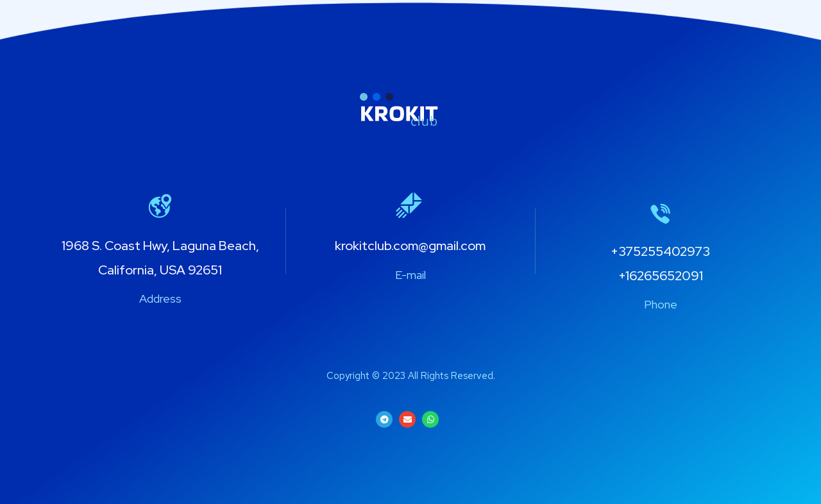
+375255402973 (660, 251)
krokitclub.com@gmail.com (410, 246)
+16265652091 (661, 276)
